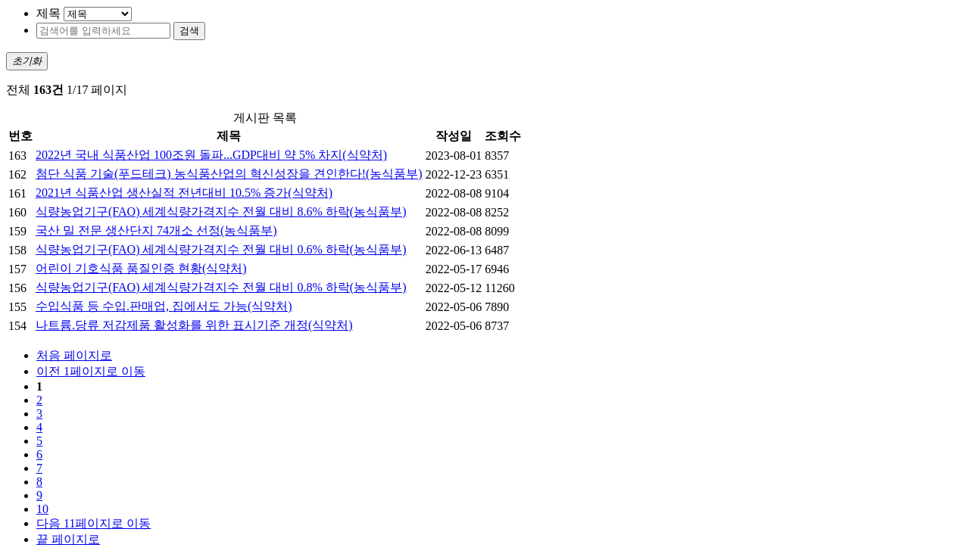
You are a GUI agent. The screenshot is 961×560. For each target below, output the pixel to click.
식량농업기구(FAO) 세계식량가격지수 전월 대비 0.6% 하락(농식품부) (221, 249)
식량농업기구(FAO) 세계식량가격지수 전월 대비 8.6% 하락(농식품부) (221, 212)
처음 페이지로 (74, 355)
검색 (189, 31)
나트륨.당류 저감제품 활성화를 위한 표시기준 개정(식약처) (194, 325)
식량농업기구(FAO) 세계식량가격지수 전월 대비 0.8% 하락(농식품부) (221, 287)
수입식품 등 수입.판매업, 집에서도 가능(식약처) (164, 306)
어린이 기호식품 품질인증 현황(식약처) (141, 268)
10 (42, 509)
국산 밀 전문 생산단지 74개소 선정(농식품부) (156, 230)
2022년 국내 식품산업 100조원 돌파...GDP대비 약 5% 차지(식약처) (211, 155)
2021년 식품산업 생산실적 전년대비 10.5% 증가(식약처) (184, 193)
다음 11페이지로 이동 (94, 523)
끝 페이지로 (68, 539)
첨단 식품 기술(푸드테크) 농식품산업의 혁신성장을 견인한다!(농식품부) (229, 174)
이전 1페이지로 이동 (91, 371)
